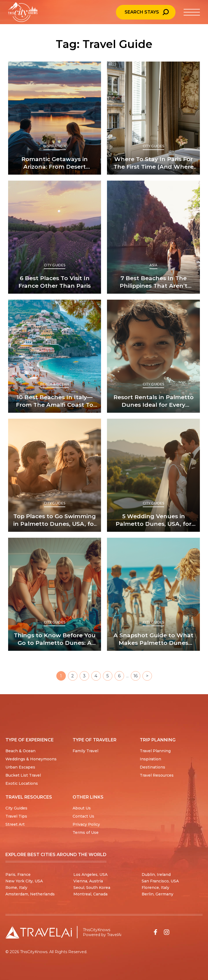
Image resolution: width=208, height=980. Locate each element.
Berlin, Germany (157, 894)
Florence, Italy (155, 888)
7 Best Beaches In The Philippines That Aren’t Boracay (154, 282)
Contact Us (83, 816)
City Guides (153, 146)
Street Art (15, 824)
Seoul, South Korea (92, 888)
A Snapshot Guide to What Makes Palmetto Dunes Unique (153, 639)
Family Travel (85, 751)
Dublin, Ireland (156, 875)
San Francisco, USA (160, 881)
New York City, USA (24, 881)
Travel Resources (157, 775)
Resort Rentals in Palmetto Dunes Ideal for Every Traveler (154, 401)
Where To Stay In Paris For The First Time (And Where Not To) (154, 163)
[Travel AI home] (39, 932)
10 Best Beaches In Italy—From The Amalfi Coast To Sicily (55, 401)
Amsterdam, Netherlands (30, 894)
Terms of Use (86, 832)
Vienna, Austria (88, 881)
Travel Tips (16, 816)
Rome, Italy (16, 888)
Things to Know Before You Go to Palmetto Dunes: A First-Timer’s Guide (55, 639)
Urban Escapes (20, 767)
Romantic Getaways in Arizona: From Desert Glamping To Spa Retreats (55, 163)
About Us (82, 808)
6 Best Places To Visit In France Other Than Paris (55, 282)
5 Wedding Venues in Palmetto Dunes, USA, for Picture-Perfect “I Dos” (154, 520)
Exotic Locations (22, 783)
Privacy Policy (86, 824)
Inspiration (54, 146)
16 (136, 676)
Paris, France (18, 875)
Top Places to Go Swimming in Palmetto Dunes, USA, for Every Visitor (55, 520)
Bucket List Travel (23, 775)
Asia (153, 265)
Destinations (152, 767)
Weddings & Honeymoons (31, 759)
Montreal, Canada (90, 894)
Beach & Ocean (55, 384)
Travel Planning (155, 751)
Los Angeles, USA (90, 875)
